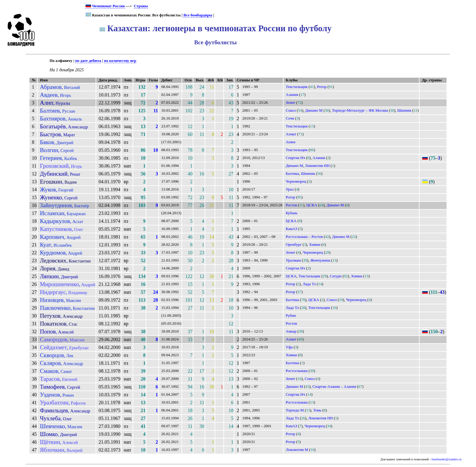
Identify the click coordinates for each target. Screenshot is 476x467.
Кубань (292, 213)
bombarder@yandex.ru (447, 459)
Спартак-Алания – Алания (334, 387)
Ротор (322, 87)
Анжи (291, 142)
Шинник (405, 110)
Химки (315, 245)
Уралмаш (293, 260)
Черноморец (296, 181)
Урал (290, 189)
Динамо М (314, 110)
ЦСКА (312, 205)
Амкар (291, 331)
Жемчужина (320, 260)
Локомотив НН (317, 166)
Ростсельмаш (297, 371)
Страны (141, 6)
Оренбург (294, 245)
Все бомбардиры (198, 15)
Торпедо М (295, 410)
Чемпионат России (105, 6)
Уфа (289, 347)
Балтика (292, 174)
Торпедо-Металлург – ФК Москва (360, 110)
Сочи (290, 118)
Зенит (290, 103)
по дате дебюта (88, 61)
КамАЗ (291, 229)
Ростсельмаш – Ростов (304, 237)
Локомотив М (297, 450)
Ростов (291, 205)
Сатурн (336, 276)
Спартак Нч (295, 158)
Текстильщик (297, 87)
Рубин (291, 316)
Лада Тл (309, 284)
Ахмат (291, 134)
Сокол (291, 110)
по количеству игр (120, 61)
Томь (317, 410)
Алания (292, 95)
